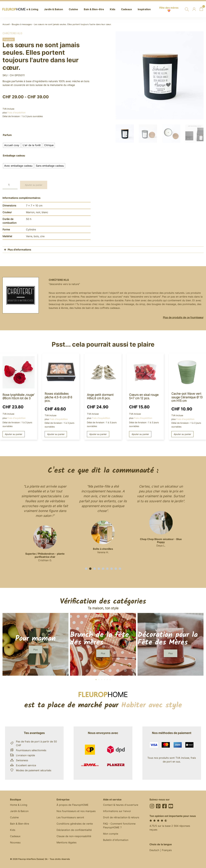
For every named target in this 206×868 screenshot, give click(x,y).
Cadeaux (15, 836)
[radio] (12, 145)
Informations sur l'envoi (117, 811)
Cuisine (14, 818)
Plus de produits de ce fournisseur (183, 317)
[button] (86, 569)
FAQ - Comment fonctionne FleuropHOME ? (119, 826)
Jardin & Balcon (19, 811)
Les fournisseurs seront (70, 818)
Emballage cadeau (14, 156)
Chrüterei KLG (12, 33)
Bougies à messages (22, 24)
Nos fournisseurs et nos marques (76, 811)
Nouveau (15, 843)
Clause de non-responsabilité (74, 836)
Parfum (7, 135)
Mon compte (111, 834)
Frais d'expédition (16, 112)
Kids (13, 830)
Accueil (6, 24)
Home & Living (19, 805)
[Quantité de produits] (10, 185)
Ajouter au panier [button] (14, 434)
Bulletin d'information (116, 840)
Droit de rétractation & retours (121, 818)
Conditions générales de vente (75, 824)
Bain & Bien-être (20, 824)
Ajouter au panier (34, 185)
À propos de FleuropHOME (73, 805)
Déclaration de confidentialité (74, 830)
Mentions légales (66, 843)
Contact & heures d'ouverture (121, 805)
